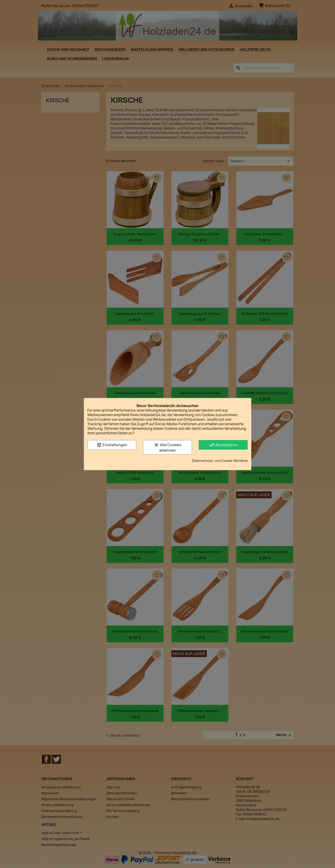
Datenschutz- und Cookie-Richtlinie (220, 461)
